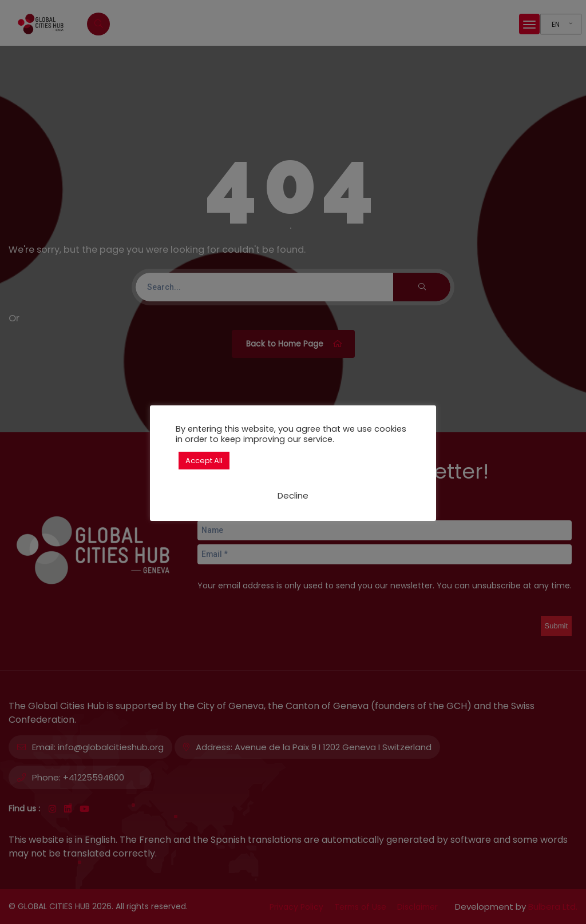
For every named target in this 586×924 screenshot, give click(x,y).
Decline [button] (293, 495)
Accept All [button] (204, 461)
